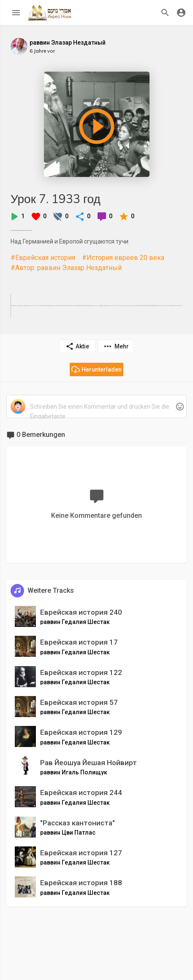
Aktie (77, 346)
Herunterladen (96, 370)
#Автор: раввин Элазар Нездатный (66, 268)
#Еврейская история (43, 258)
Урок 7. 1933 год (56, 199)
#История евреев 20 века (123, 258)
